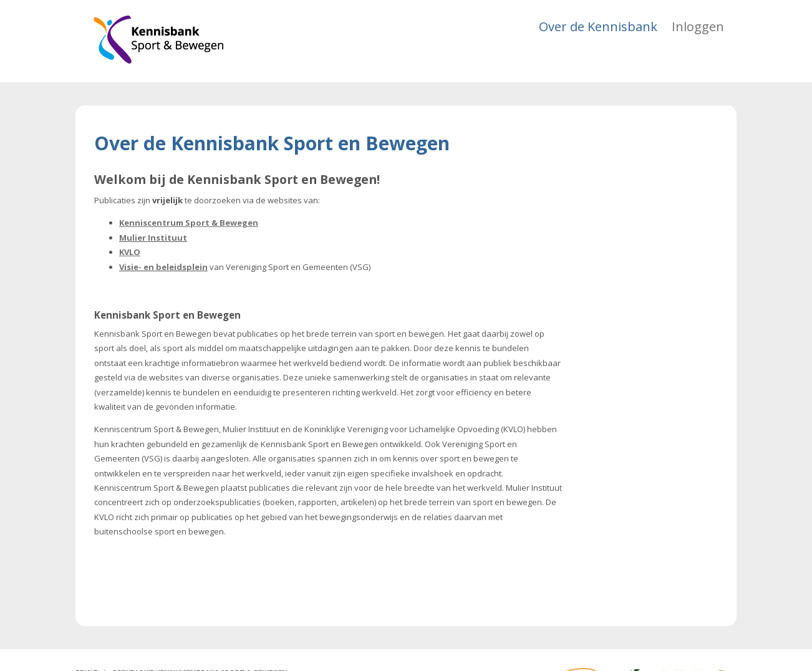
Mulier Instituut (153, 238)
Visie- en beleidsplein (163, 267)
